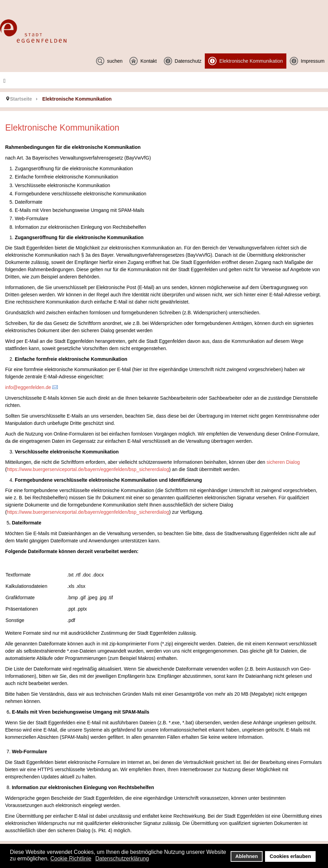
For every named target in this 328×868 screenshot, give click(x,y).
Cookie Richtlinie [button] (71, 859)
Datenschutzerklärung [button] (122, 859)
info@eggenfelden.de (28, 387)
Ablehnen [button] (247, 856)
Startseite (21, 99)
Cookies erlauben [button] (290, 856)
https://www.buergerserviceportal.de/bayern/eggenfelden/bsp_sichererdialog (88, 469)
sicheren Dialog (283, 462)
